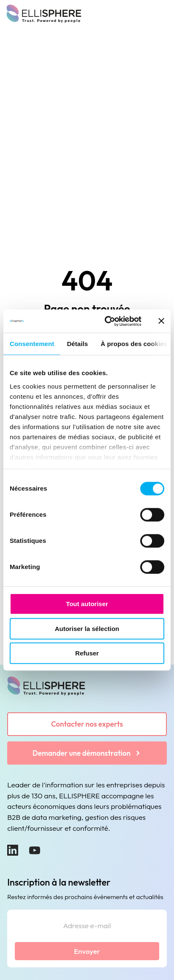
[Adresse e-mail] (87, 927)
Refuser (87, 653)
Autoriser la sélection (87, 629)
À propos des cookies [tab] (134, 344)
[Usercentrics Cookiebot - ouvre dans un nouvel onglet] (107, 321)
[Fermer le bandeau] (161, 321)
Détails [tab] (77, 344)
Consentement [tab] (32, 344)
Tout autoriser (87, 604)
